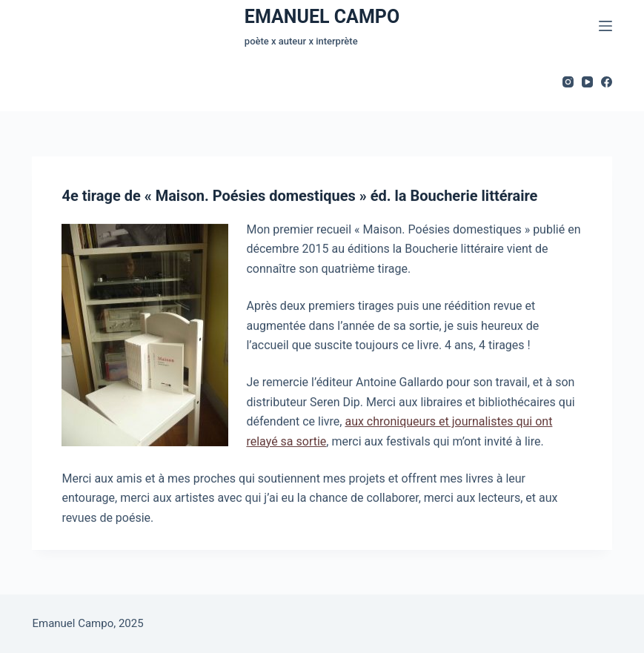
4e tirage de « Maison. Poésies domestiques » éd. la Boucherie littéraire (299, 196)
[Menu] (605, 26)
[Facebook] (607, 82)
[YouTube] (587, 82)
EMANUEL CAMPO (322, 17)
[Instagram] (568, 82)
